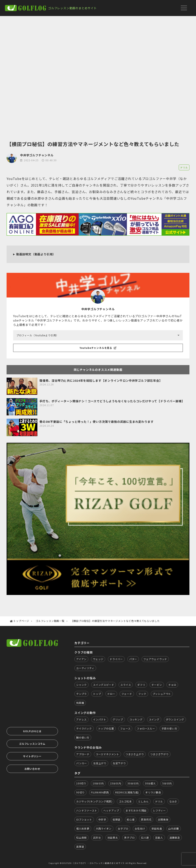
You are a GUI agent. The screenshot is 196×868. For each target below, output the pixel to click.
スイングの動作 (85, 713)
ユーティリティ (85, 668)
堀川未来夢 (83, 828)
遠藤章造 (175, 837)
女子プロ (123, 828)
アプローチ (83, 754)
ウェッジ (98, 659)
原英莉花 (146, 819)
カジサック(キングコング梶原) (94, 801)
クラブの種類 (84, 652)
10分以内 (98, 783)
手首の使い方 (169, 728)
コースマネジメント (107, 754)
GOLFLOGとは (32, 731)
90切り (80, 792)
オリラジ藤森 (153, 792)
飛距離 (80, 703)
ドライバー (116, 659)
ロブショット (84, 819)
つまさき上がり (135, 754)
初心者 (131, 819)
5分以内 (167, 783)
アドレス (81, 719)
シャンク (81, 685)
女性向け (140, 828)
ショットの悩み (85, 678)
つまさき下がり (159, 754)
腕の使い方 (83, 737)
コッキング (136, 719)
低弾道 (116, 819)
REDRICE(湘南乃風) (127, 792)
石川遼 (145, 837)
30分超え (150, 783)
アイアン (81, 659)
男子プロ (129, 837)
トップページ (21, 621)
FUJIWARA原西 (100, 792)
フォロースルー (146, 728)
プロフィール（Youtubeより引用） (37, 335)
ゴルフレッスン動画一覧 (50, 621)
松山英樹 (81, 837)
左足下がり (119, 763)
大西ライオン (104, 828)
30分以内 (133, 783)
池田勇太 (112, 837)
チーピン (157, 685)
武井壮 (97, 837)
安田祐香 (157, 828)
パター (133, 659)
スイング (154, 719)
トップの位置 (106, 728)
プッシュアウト (162, 694)
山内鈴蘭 (174, 828)
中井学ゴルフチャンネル (37, 155)
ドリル (184, 167)
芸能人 (159, 837)
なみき (173, 801)
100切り (81, 783)
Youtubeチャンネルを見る (98, 348)
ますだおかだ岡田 (136, 810)
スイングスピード (104, 685)
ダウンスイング (175, 719)
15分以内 (116, 783)
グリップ (118, 719)
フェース (125, 728)
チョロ (172, 685)
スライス (126, 685)
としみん (144, 801)
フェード (127, 694)
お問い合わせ (32, 769)
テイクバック (84, 728)
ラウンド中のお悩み (88, 747)
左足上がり (100, 763)
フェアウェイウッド (155, 659)
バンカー (82, 763)
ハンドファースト (87, 810)
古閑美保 (163, 819)
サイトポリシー (32, 756)
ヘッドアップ (111, 810)
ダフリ (141, 685)
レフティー (159, 810)
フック (142, 694)
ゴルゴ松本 (125, 801)
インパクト (100, 719)
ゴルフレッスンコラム (32, 744)
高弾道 (80, 847)
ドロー (111, 694)
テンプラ (81, 694)
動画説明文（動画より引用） (36, 254)
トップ (97, 694)
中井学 (102, 819)
